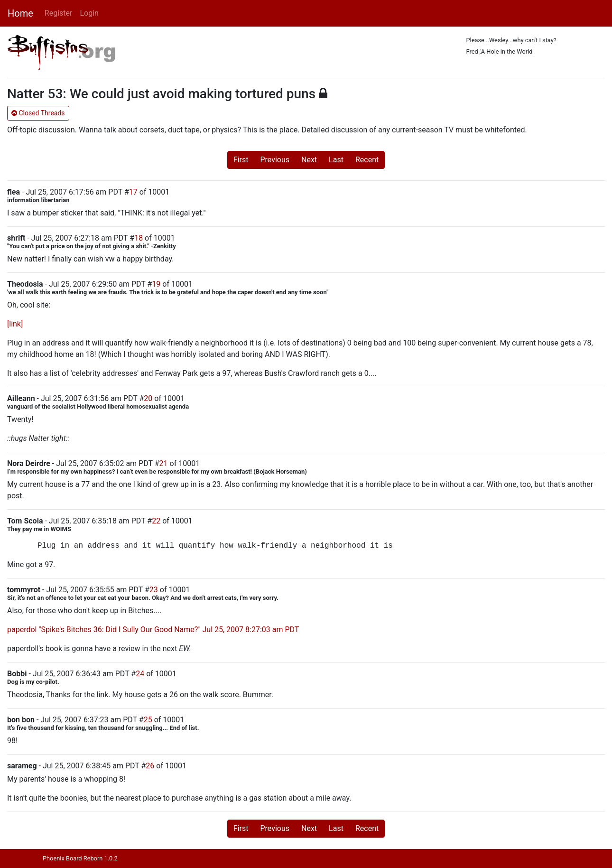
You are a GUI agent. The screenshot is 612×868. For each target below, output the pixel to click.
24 (140, 674)
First (241, 160)
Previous (275, 160)
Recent (367, 160)
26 (150, 766)
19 (156, 284)
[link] (15, 324)
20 (148, 398)
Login (89, 13)
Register (59, 13)
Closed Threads (38, 113)
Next (309, 160)
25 (148, 720)
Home (20, 13)
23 (154, 590)
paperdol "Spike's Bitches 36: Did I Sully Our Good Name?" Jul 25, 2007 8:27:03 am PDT (153, 630)
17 (133, 192)
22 (156, 521)
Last (336, 160)
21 (164, 463)
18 (139, 238)
